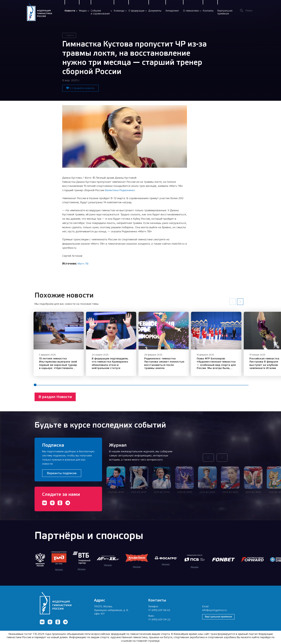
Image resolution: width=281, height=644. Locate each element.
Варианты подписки (62, 473)
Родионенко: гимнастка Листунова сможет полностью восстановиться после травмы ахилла (168, 365)
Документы (155, 11)
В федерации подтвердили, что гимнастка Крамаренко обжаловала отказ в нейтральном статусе (112, 365)
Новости (70, 11)
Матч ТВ (83, 264)
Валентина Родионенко (120, 190)
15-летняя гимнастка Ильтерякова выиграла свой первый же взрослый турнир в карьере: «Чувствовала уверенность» (59, 366)
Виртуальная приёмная (218, 617)
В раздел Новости (55, 398)
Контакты (208, 11)
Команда (119, 11)
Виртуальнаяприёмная (225, 12)
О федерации (136, 11)
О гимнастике (191, 11)
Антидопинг (172, 11)
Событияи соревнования (100, 12)
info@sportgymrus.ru (214, 610)
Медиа (83, 11)
